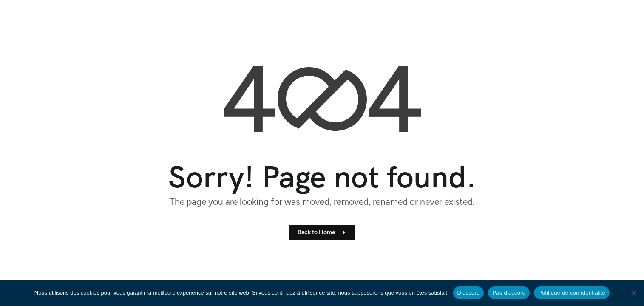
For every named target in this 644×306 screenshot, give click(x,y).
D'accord (469, 293)
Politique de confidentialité (572, 293)
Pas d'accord (509, 293)
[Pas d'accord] (633, 293)
